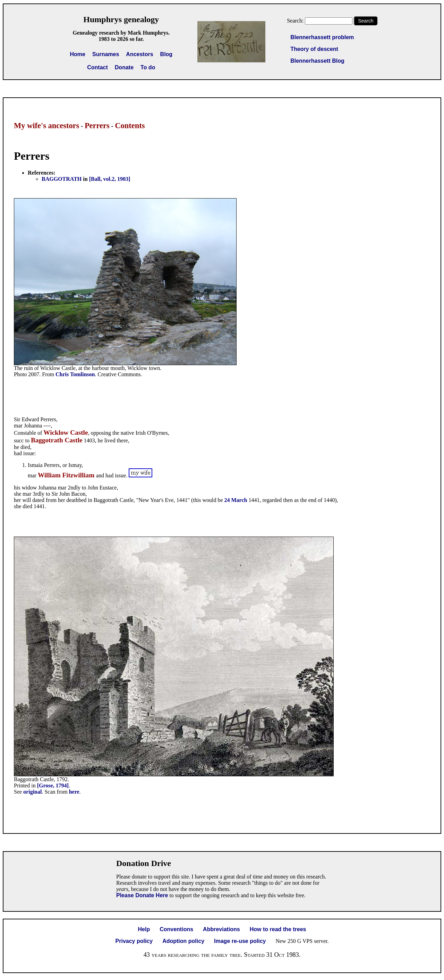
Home (78, 54)
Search (366, 21)
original (32, 792)
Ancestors (139, 54)
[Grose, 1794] (53, 785)
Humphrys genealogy (121, 19)
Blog (166, 54)
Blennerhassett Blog (317, 61)
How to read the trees (278, 929)
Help (144, 929)
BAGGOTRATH (62, 179)
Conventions (176, 929)
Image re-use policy (240, 941)
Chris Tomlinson (75, 374)
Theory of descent (314, 49)
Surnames (106, 54)
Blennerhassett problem (322, 37)
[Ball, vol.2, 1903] (110, 179)
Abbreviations (221, 929)
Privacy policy (134, 941)
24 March (236, 500)
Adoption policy (183, 941)
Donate (124, 67)
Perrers (97, 126)
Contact (97, 67)
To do (148, 67)
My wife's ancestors (46, 126)
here (74, 792)
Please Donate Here (142, 895)
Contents (130, 126)
